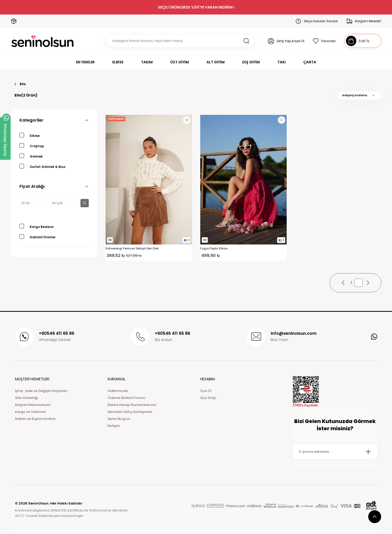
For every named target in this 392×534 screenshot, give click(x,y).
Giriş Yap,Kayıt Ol (290, 41)
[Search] (180, 41)
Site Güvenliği (27, 398)
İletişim (114, 426)
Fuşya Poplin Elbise (214, 249)
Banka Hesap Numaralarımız (132, 405)
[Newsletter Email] (335, 452)
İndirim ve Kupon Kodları (35, 419)
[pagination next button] (368, 283)
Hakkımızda (118, 391)
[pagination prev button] (343, 283)
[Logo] (43, 41)
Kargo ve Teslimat (30, 412)
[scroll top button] (375, 517)
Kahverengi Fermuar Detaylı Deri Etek (132, 249)
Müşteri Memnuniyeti (33, 405)
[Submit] (368, 452)
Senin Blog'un (119, 419)
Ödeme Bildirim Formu (126, 398)
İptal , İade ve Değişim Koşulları (41, 391)
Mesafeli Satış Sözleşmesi (130, 412)
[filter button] (85, 203)
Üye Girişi (208, 398)
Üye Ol (206, 391)
